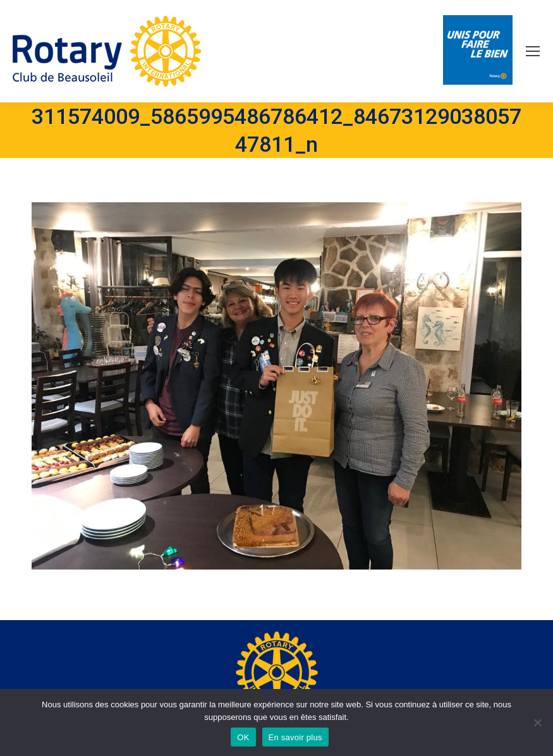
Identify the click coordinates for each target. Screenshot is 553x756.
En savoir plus (295, 737)
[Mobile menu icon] (533, 51)
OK (243, 737)
